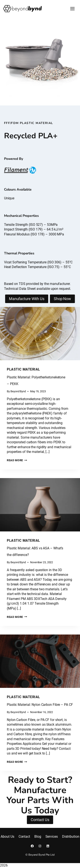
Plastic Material (23, 370)
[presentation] (40, 334)
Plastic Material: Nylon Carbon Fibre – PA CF (40, 705)
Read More (17, 460)
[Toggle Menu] (72, 9)
